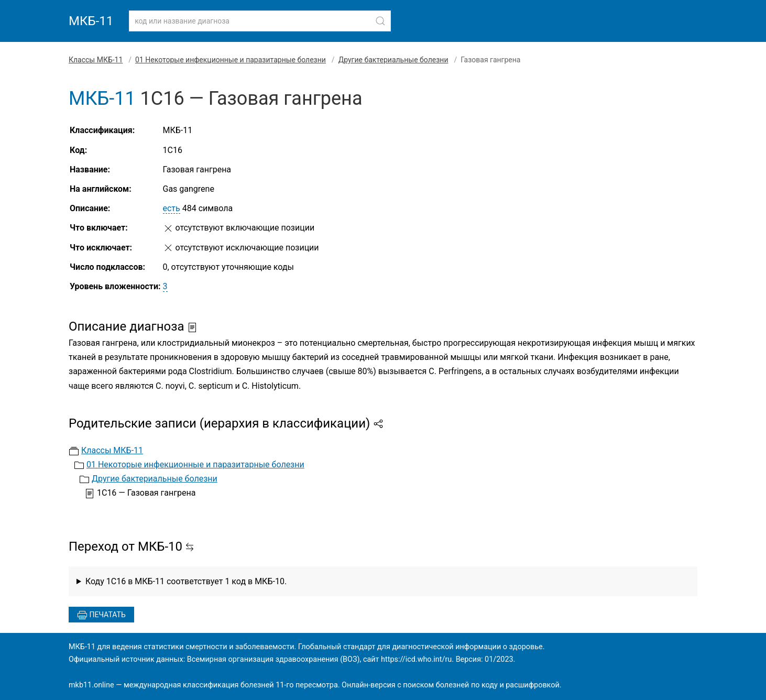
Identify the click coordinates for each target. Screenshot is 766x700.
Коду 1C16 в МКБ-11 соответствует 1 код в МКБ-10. (186, 581)
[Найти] (380, 21)
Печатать (101, 615)
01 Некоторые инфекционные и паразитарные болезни (231, 60)
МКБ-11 (91, 21)
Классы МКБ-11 (96, 60)
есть (172, 208)
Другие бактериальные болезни (393, 60)
